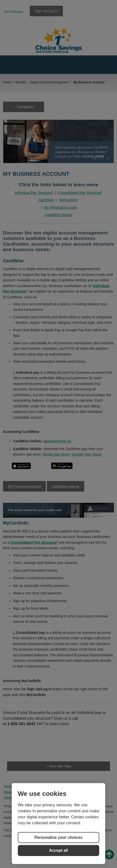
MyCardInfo (69, 200)
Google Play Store (86, 454)
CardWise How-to (59, 215)
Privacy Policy (37, 786)
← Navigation (24, 107)
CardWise (46, 200)
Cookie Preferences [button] (89, 786)
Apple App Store (56, 454)
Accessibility (87, 792)
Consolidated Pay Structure (80, 193)
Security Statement (16, 792)
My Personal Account (60, 207)
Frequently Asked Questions (54, 792)
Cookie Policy (61, 786)
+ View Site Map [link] (58, 766)
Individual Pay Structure (34, 193)
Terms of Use (13, 786)
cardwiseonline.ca (57, 441)
